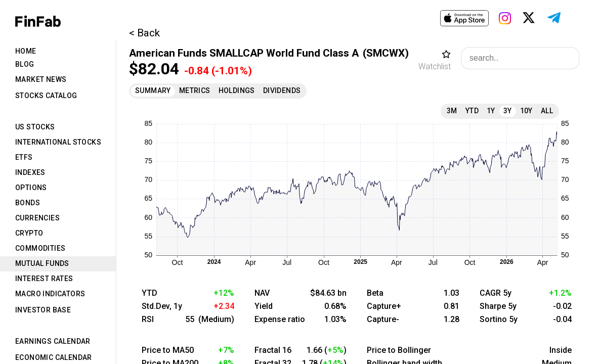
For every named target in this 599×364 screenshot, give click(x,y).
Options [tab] (31, 188)
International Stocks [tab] (58, 142)
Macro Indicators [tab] (50, 294)
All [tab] (547, 111)
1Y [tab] (491, 111)
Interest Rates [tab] (44, 279)
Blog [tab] (25, 64)
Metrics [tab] (195, 90)
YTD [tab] (472, 111)
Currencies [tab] (37, 218)
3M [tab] (452, 111)
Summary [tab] (153, 90)
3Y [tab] (508, 111)
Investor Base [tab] (43, 310)
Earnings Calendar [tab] (53, 341)
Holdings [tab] (237, 90)
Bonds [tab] (28, 203)
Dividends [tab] (282, 90)
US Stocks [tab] (35, 127)
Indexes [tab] (30, 172)
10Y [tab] (526, 111)
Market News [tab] (41, 79)
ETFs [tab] (24, 157)
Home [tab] (26, 51)
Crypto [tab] (29, 233)
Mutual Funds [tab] (42, 263)
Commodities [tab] (40, 248)
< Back (144, 33)
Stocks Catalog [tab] (46, 96)
